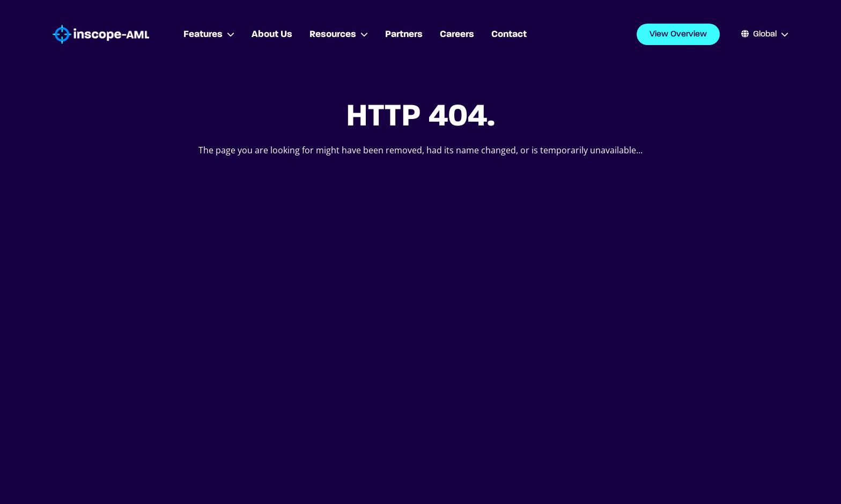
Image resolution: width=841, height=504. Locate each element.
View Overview (678, 34)
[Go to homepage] (101, 35)
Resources (339, 34)
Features (209, 34)
